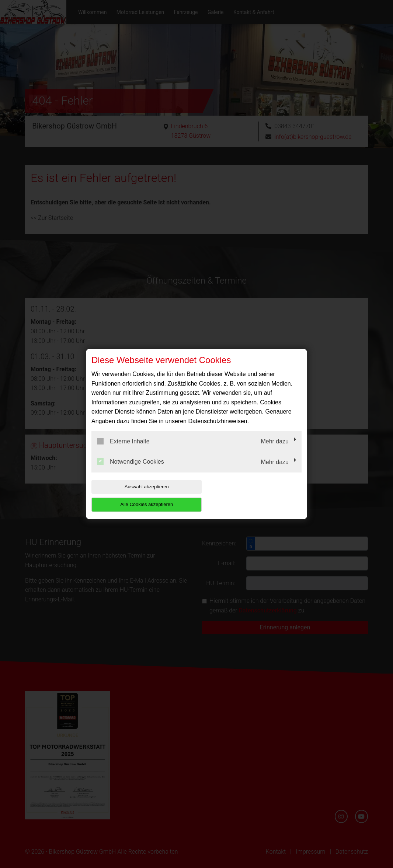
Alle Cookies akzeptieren (254, 496)
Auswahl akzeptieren (139, 496)
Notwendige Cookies (131, 471)
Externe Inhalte (123, 450)
